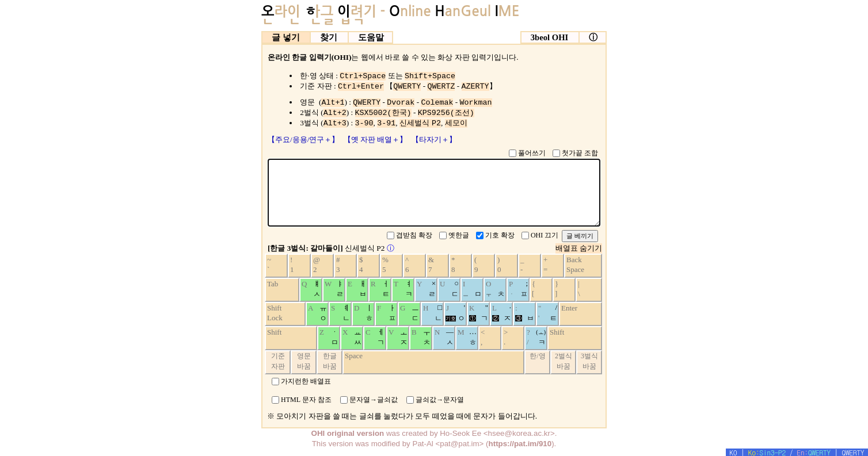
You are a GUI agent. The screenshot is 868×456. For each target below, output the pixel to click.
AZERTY (475, 87)
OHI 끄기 (545, 235)
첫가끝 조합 (580, 153)
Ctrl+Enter (361, 87)
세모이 (456, 123)
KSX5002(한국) (383, 113)
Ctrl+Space (363, 76)
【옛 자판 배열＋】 (376, 139)
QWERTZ (441, 87)
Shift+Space (430, 76)
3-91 (386, 123)
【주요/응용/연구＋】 (304, 139)
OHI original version (348, 433)
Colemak (437, 103)
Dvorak (401, 103)
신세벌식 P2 (420, 123)
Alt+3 (335, 123)
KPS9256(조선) (446, 113)
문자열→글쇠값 (374, 400)
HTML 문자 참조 (306, 400)
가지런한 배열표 (306, 381)
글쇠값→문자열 (440, 400)
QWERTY (407, 87)
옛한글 (459, 235)
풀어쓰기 (532, 153)
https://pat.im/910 (520, 444)
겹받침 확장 (414, 235)
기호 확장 (500, 235)
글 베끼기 (580, 236)
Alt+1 (333, 103)
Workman (476, 103)
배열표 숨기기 (579, 248)
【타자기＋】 (434, 139)
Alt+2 (335, 113)
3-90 (364, 123)
